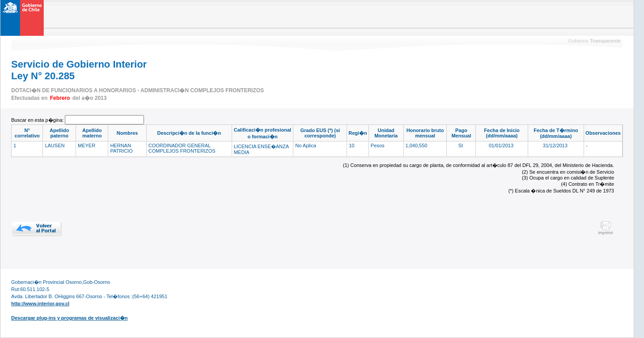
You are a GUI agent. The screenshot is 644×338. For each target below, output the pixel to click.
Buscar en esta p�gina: (38, 120)
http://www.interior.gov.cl (40, 304)
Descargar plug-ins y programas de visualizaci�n (69, 318)
